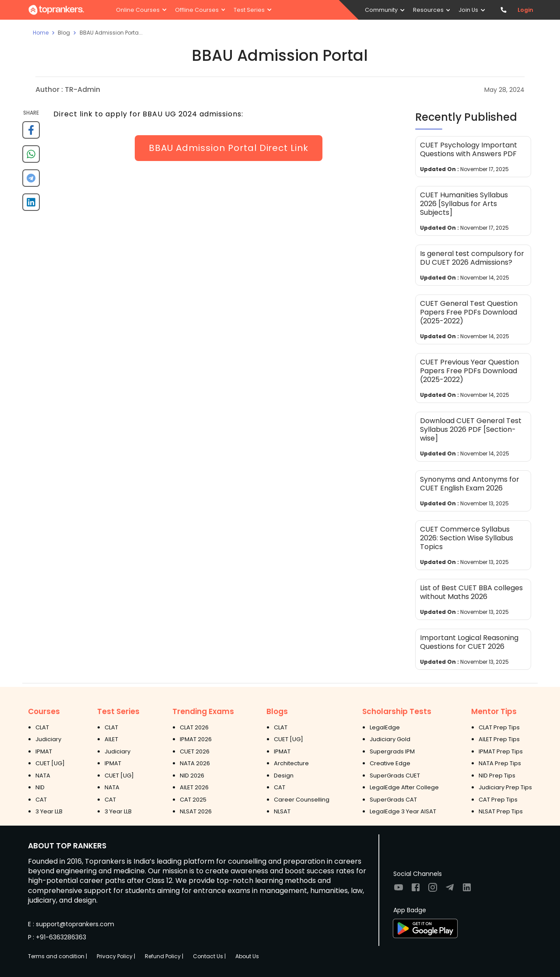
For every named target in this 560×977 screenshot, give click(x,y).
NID (40, 787)
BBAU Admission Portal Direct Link (229, 148)
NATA (43, 776)
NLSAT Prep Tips (501, 811)
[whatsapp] (31, 157)
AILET (111, 739)
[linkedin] (31, 205)
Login (525, 10)
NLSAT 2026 (196, 811)
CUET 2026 (195, 751)
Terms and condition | (58, 956)
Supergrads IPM (392, 751)
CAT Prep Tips (498, 800)
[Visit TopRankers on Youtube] (399, 890)
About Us (247, 956)
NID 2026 (192, 776)
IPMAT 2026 (196, 739)
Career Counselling (302, 800)
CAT (41, 800)
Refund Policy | (164, 956)
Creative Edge (390, 763)
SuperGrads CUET (395, 776)
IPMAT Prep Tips (501, 751)
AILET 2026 (194, 787)
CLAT (42, 727)
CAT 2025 (193, 800)
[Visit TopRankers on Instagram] (433, 890)
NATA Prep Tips (500, 763)
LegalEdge (385, 727)
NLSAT (282, 811)
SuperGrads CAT (393, 800)
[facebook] (31, 133)
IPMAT (44, 751)
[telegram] (31, 181)
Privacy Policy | (116, 956)
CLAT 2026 (194, 727)
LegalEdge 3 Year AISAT (403, 811)
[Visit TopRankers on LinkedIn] (467, 890)
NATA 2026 (195, 763)
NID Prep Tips (497, 776)
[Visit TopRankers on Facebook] (416, 890)
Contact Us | (209, 956)
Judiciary (48, 739)
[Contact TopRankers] (503, 10)
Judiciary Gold (390, 739)
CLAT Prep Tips (499, 727)
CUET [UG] (50, 763)
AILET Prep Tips (499, 739)
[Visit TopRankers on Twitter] (450, 890)
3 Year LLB (49, 811)
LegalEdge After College (404, 787)
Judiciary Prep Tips (505, 787)
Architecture (291, 763)
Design (284, 776)
